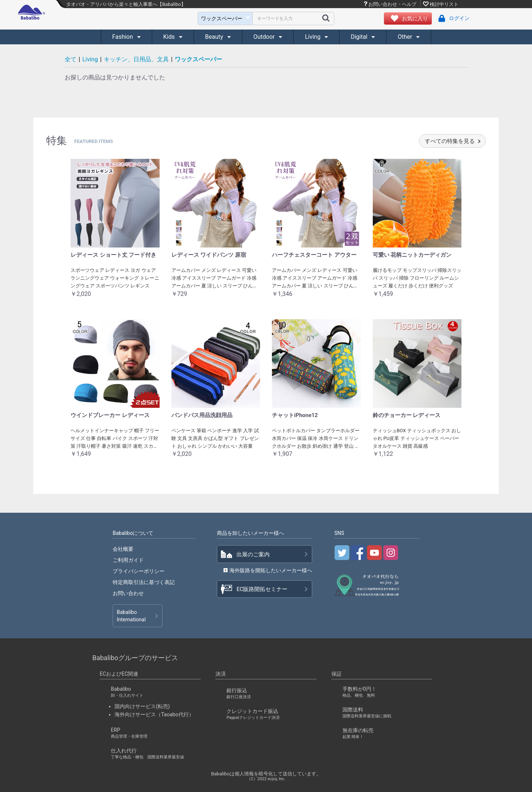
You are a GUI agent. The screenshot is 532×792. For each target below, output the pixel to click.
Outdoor (265, 37)
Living (313, 37)
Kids (170, 37)
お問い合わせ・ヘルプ (392, 4)
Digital (360, 37)
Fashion (123, 37)
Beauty (215, 37)
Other (405, 37)
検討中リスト (444, 4)
